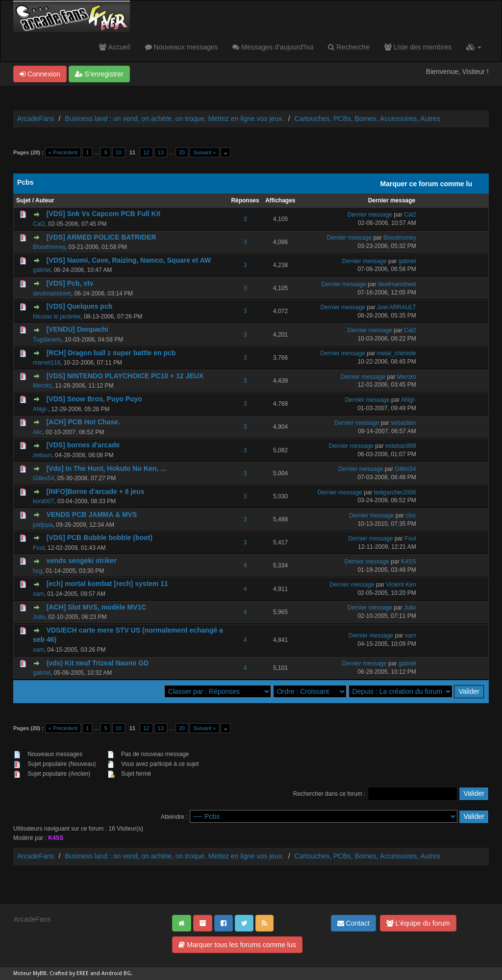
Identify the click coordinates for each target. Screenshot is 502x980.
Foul (38, 548)
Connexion (40, 74)
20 (182, 152)
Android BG (116, 973)
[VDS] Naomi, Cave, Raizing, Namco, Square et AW (129, 260)
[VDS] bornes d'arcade (83, 445)
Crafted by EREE (69, 973)
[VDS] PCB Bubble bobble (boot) (100, 538)
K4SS (409, 562)
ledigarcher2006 (395, 492)
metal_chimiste (397, 353)
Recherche (349, 47)
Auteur (45, 200)
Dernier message (392, 200)
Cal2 (39, 224)
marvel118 (47, 363)
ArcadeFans (36, 119)
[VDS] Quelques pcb (80, 306)
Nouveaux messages (182, 47)
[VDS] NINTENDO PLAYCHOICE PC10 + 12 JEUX (125, 376)
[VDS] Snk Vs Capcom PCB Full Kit (104, 214)
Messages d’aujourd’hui (273, 47)
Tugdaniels (47, 340)
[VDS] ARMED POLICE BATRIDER (101, 237)
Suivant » (204, 152)
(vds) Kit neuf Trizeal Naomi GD (98, 663)
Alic (38, 432)
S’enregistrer (99, 74)
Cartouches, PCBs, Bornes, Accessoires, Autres (367, 119)
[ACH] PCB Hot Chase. (83, 422)
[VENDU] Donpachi (77, 329)
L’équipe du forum (418, 923)
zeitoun (42, 455)
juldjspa (43, 525)
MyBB (40, 973)
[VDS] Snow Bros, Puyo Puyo (94, 399)
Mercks (42, 386)
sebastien (403, 423)
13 (161, 152)
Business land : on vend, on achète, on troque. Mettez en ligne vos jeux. (174, 119)
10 (119, 152)
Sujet (23, 200)
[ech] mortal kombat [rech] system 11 (107, 584)
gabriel (42, 270)
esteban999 (401, 446)
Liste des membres (418, 47)
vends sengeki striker (82, 561)
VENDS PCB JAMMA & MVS (92, 514)
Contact (353, 923)
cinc (411, 515)
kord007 (43, 501)
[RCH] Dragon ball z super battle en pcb (111, 353)
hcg (38, 571)
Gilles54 (43, 478)
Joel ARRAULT (397, 307)
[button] (474, 47)
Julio (39, 617)
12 (146, 152)
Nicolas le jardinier (57, 317)
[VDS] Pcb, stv (70, 283)
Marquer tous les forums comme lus (237, 945)
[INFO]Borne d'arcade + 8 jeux (96, 491)
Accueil (114, 47)
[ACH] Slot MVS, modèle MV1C (97, 607)
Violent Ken (401, 585)
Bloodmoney (49, 247)
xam (38, 594)
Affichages (280, 200)
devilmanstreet (52, 294)
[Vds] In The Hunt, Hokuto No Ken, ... (106, 468)
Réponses (245, 200)
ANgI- (40, 409)
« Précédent (63, 152)
